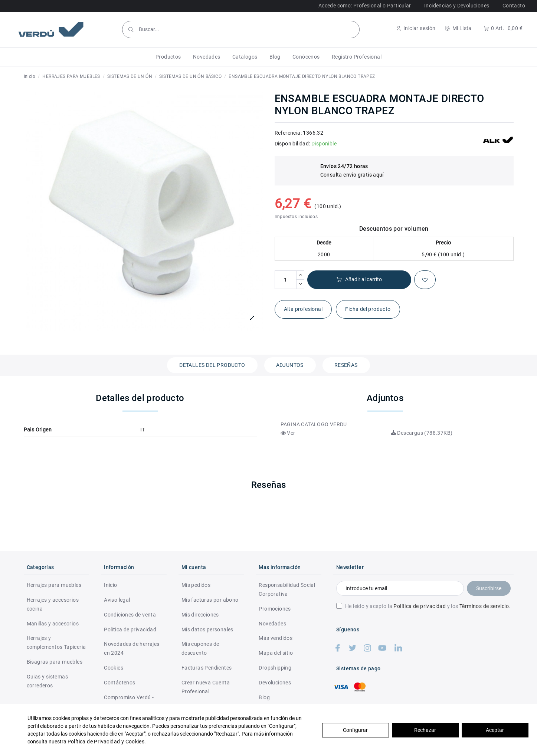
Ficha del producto (368, 309)
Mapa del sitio (276, 653)
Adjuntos (290, 365)
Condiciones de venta (130, 615)
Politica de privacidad (130, 630)
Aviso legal (117, 600)
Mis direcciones (200, 615)
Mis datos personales (207, 630)
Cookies (114, 668)
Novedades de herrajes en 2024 (132, 648)
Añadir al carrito (359, 280)
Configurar (355, 730)
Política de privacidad (420, 606)
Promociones (275, 609)
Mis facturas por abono (210, 600)
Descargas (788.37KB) (422, 433)
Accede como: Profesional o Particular (365, 6)
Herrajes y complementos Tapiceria (56, 642)
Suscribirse (489, 588)
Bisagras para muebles (55, 662)
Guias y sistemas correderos (47, 681)
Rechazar (425, 730)
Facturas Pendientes (207, 668)
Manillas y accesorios (53, 624)
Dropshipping (275, 668)
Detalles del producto (212, 365)
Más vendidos (276, 638)
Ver (288, 433)
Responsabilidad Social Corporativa (287, 589)
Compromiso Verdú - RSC (129, 702)
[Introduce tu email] (400, 588)
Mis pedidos (196, 585)
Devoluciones (275, 683)
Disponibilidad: (292, 144)
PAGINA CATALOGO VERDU (314, 424)
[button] (168, 57)
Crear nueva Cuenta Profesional (206, 687)
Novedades (272, 624)
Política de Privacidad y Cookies (106, 742)
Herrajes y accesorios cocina (53, 604)
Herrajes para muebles (54, 585)
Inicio (110, 585)
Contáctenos (119, 683)
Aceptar (495, 730)
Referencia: (288, 133)
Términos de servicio (484, 606)
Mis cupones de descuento (200, 648)
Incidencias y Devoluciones (457, 6)
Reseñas (346, 365)
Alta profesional (303, 309)
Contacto (514, 6)
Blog (264, 697)
